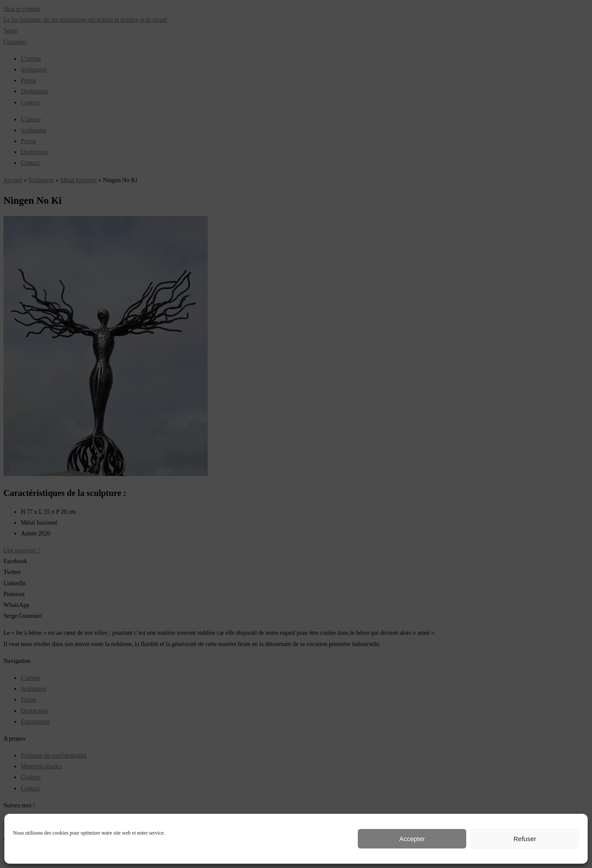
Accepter (412, 839)
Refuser (525, 839)
